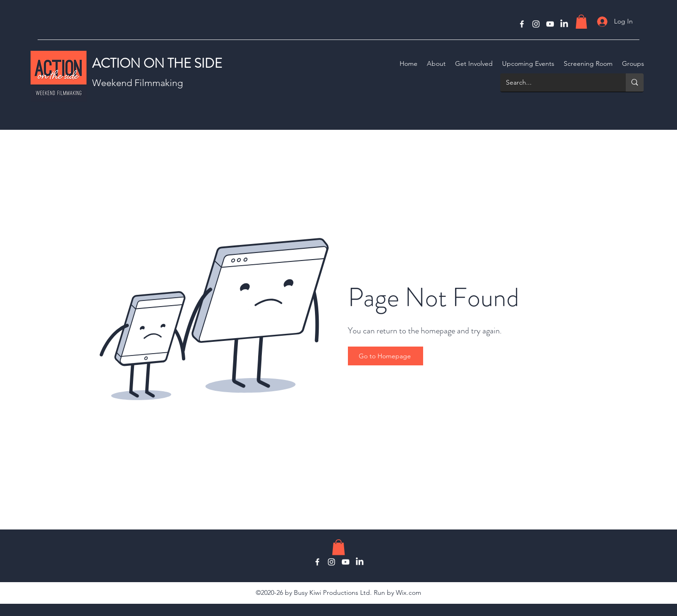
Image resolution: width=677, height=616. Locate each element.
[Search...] (556, 83)
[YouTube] (550, 24)
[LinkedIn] (564, 24)
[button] (581, 22)
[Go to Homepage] (386, 356)
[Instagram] (536, 24)
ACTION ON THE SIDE (157, 63)
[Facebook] (522, 24)
